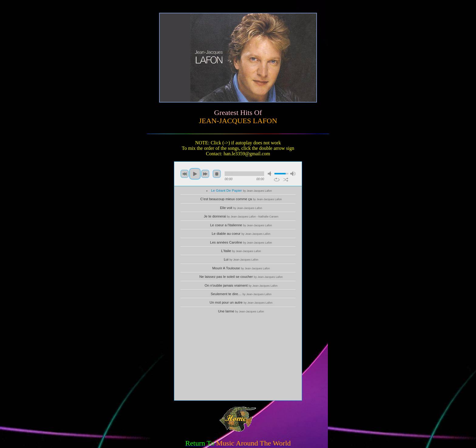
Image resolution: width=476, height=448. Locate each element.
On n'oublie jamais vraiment (241, 285)
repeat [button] (277, 180)
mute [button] (270, 174)
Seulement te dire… (241, 294)
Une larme (241, 311)
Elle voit (241, 208)
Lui (241, 259)
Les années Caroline (241, 242)
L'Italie (241, 251)
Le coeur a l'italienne (241, 225)
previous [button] (185, 174)
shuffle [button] (286, 180)
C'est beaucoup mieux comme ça (241, 199)
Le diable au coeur (241, 234)
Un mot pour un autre (241, 302)
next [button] (205, 174)
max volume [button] (293, 174)
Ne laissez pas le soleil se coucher (241, 277)
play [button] (195, 174)
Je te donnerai (241, 216)
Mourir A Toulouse (241, 268)
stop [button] (217, 174)
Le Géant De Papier (241, 190)
